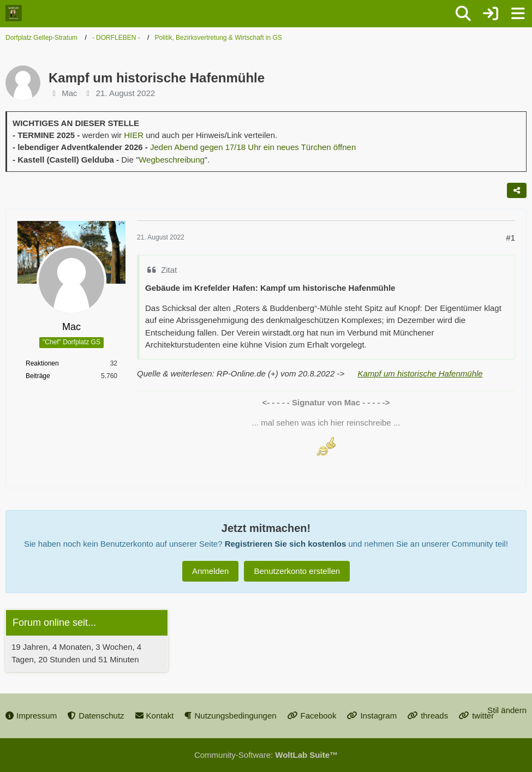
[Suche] (463, 14)
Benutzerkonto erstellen (297, 571)
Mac (69, 93)
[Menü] (518, 14)
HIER (134, 135)
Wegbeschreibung (172, 160)
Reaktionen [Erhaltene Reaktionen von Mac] (42, 363)
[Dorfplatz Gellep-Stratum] (14, 13)
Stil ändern (507, 710)
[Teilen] (517, 190)
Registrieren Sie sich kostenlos (286, 544)
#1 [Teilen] (510, 238)
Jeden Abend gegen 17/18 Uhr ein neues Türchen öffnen (253, 147)
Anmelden (211, 571)
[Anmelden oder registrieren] (491, 14)
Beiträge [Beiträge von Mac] (38, 376)
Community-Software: (266, 755)
